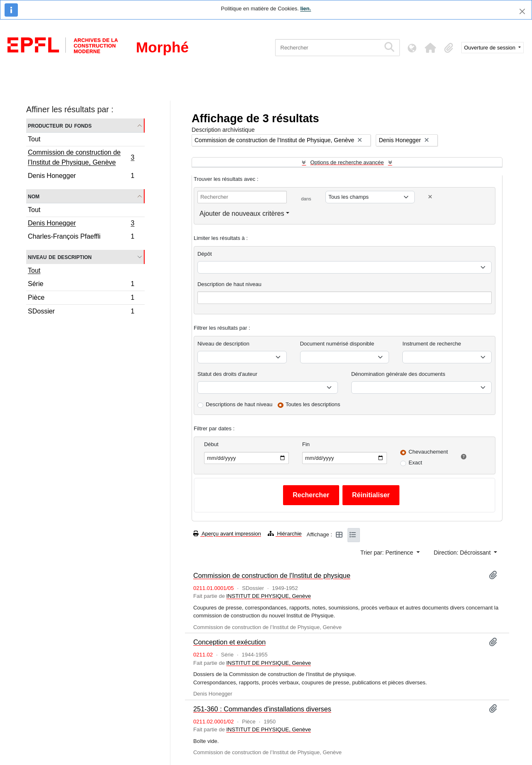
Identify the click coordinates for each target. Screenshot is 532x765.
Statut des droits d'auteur (227, 374)
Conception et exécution (229, 642)
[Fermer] (522, 11)
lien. (305, 9)
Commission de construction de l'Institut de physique (272, 575)
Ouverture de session (491, 48)
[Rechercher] (328, 48)
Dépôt (205, 254)
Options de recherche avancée (347, 162)
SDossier (81, 312)
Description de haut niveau (229, 284)
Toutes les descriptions (313, 404)
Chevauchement (428, 452)
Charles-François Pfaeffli (81, 237)
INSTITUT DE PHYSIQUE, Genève (268, 596)
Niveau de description (60, 257)
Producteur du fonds (60, 125)
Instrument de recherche (432, 344)
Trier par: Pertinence (388, 553)
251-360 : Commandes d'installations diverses (262, 709)
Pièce (81, 299)
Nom (34, 196)
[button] (431, 48)
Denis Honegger (81, 177)
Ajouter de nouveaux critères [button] (242, 213)
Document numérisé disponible (337, 344)
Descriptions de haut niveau (239, 404)
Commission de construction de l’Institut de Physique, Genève (81, 157)
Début (211, 444)
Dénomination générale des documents (398, 374)
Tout (34, 139)
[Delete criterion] (430, 197)
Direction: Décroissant (463, 553)
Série (81, 285)
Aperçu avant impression (227, 534)
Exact (415, 463)
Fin (306, 444)
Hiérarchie (285, 534)
